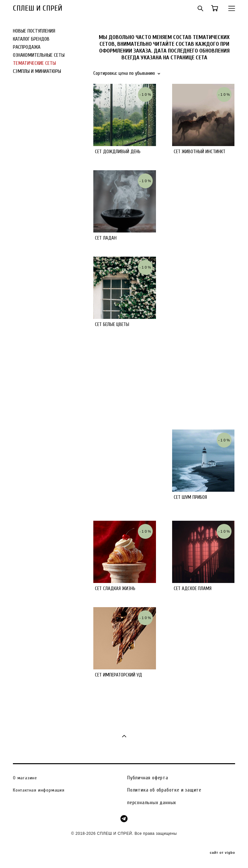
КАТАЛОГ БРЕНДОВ (31, 39)
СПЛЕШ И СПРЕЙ (38, 8)
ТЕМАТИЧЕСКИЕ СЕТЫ (34, 63)
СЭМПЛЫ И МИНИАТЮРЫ (37, 71)
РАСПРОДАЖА (27, 47)
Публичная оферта (148, 778)
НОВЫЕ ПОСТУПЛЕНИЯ (34, 31)
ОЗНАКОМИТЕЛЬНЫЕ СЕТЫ (39, 55)
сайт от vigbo (222, 853)
